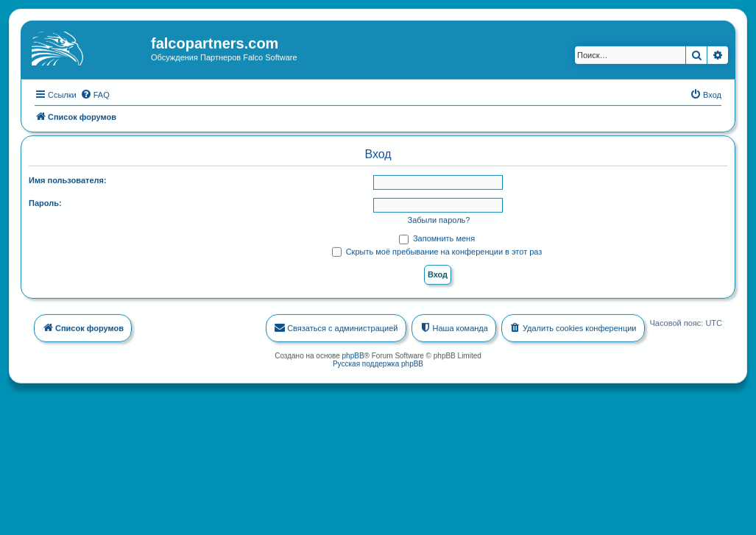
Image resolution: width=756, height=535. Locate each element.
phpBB (353, 354)
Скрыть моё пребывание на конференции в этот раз (437, 250)
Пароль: (45, 202)
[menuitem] (95, 93)
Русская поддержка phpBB (378, 362)
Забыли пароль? (439, 219)
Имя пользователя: (68, 180)
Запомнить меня (437, 238)
